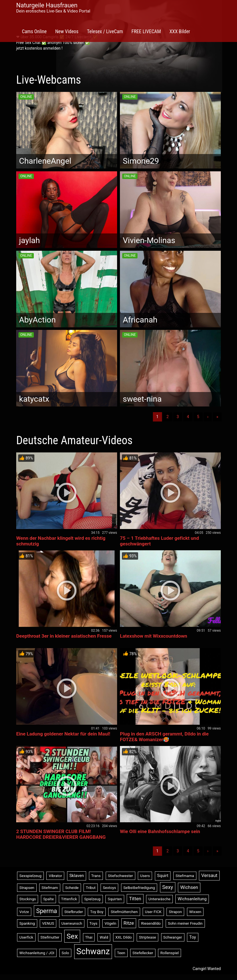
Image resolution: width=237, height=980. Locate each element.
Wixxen (195, 912)
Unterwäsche (159, 899)
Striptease (147, 937)
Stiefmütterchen (124, 912)
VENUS (48, 923)
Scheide (72, 888)
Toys (93, 923)
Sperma (46, 911)
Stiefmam (50, 888)
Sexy (168, 887)
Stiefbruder (74, 912)
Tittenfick (69, 899)
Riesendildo (151, 923)
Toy (193, 937)
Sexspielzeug (30, 876)
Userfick (26, 937)
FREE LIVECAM (146, 31)
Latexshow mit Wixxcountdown (154, 636)
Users (145, 876)
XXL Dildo (124, 937)
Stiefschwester (120, 876)
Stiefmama (185, 876)
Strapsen (27, 888)
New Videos (67, 31)
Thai (89, 937)
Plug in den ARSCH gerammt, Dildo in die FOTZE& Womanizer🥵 (164, 737)
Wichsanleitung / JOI (37, 953)
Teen (121, 953)
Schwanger (173, 937)
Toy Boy (97, 912)
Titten (135, 899)
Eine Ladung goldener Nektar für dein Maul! (63, 734)
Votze (24, 912)
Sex (72, 936)
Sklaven (77, 876)
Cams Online (34, 31)
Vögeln (110, 923)
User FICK (153, 912)
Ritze (129, 923)
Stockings (28, 899)
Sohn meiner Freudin (185, 923)
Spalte (48, 899)
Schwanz (93, 951)
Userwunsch (72, 923)
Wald (104, 937)
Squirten (115, 899)
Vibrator (55, 876)
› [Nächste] (208, 417)
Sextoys (110, 888)
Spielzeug (92, 899)
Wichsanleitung (192, 899)
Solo (65, 953)
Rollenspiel (170, 953)
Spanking (27, 923)
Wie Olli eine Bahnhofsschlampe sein (160, 831)
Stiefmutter (50, 937)
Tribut (91, 888)
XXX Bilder (180, 31)
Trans (96, 876)
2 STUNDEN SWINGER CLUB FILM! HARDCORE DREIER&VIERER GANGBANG (61, 834)
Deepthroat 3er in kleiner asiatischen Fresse (64, 636)
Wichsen (189, 887)
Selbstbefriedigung (139, 888)
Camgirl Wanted (207, 969)
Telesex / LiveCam (105, 31)
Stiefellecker (143, 953)
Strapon (175, 912)
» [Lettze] (217, 417)
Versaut (209, 875)
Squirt (163, 876)
